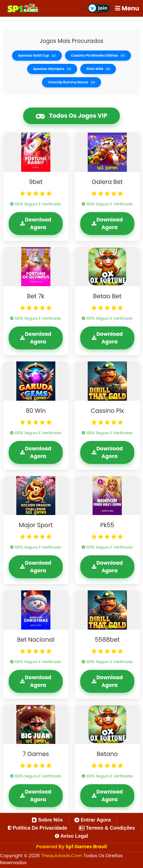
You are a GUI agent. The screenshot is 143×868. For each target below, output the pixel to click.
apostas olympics (52, 69)
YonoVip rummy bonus (71, 82)
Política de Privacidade (38, 828)
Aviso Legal (71, 836)
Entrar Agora (93, 820)
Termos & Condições (107, 828)
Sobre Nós (47, 820)
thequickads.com (62, 856)
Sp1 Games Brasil (86, 847)
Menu (127, 8)
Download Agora (36, 223)
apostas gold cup (37, 55)
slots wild (98, 69)
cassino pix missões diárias (98, 55)
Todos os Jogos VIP (72, 116)
